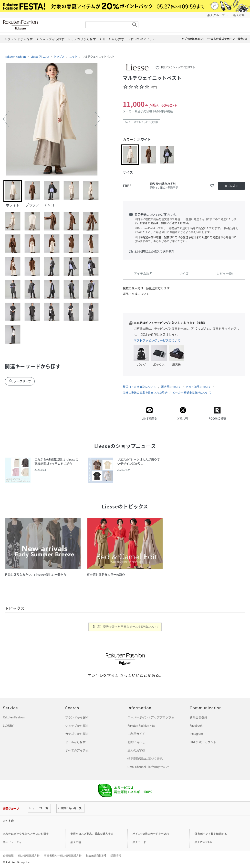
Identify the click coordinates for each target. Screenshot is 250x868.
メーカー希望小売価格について (192, 393)
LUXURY (8, 726)
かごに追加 (232, 186)
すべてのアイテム (77, 750)
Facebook (196, 726)
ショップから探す (77, 726)
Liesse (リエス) (40, 57)
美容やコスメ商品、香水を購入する (92, 834)
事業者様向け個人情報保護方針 (63, 856)
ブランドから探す (77, 717)
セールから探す (75, 742)
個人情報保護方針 (29, 856)
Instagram (196, 734)
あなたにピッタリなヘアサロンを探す (26, 834)
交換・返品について (198, 387)
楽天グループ (216, 15)
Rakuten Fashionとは (141, 726)
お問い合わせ (136, 742)
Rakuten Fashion (41, 25)
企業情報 (8, 856)
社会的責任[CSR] (96, 856)
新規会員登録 (198, 717)
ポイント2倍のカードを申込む (151, 834)
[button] (6, 119)
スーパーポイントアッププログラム (151, 717)
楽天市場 (239, 15)
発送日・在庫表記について (140, 387)
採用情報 (116, 856)
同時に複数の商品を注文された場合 (145, 393)
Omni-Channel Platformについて (149, 767)
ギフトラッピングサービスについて (157, 341)
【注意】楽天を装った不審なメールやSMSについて (125, 627)
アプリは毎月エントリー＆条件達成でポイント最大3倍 (214, 39)
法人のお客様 (136, 750)
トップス (59, 57)
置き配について (171, 387)
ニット (73, 57)
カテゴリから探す (77, 734)
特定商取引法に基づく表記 (145, 759)
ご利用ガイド (136, 734)
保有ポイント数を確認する (211, 834)
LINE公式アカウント (203, 742)
